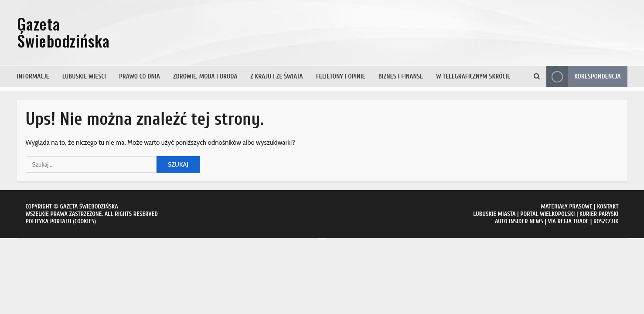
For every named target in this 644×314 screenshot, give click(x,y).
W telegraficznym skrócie (473, 77)
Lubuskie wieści (84, 77)
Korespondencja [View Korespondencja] (583, 77)
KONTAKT (608, 206)
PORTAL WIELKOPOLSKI (547, 214)
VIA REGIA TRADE (568, 221)
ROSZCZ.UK (606, 221)
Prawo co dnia (140, 77)
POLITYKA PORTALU (49, 221)
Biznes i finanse (401, 77)
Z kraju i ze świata (276, 77)
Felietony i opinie (341, 77)
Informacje (33, 77)
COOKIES (85, 221)
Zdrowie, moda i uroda (205, 77)
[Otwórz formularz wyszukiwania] (537, 77)
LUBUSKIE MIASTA (494, 214)
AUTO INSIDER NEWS (519, 221)
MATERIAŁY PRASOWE (566, 206)
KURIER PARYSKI (599, 214)
